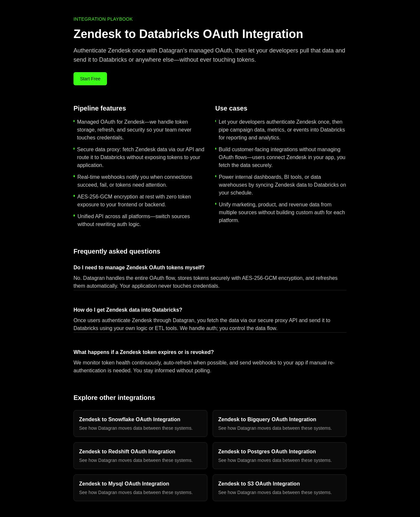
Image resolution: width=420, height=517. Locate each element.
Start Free (90, 79)
